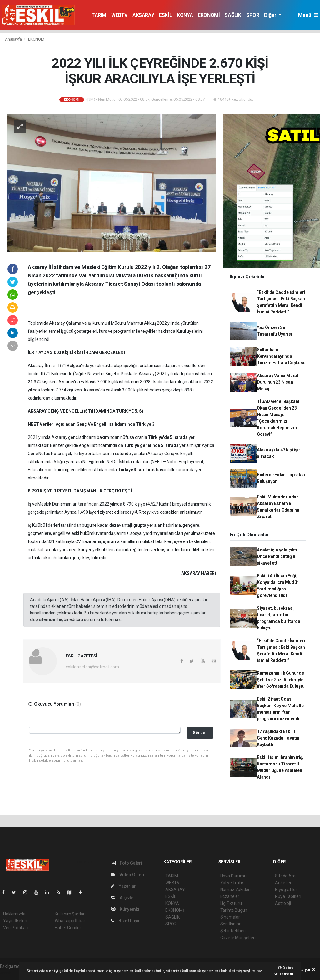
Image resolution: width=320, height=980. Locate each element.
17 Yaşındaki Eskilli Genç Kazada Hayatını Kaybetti (279, 738)
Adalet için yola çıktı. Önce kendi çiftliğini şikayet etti (278, 556)
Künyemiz (125, 909)
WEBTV (119, 15)
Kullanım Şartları (70, 914)
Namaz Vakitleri (235, 890)
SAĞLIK (233, 15)
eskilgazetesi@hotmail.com (92, 667)
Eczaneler (230, 896)
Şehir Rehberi (233, 931)
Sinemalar (230, 917)
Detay (286, 968)
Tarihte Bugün (234, 910)
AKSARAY (143, 15)
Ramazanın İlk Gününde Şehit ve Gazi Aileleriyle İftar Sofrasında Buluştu (281, 680)
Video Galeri (127, 875)
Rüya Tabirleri (288, 896)
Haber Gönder (68, 928)
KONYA (185, 15)
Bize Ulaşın (126, 921)
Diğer (271, 15)
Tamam (284, 974)
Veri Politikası (16, 928)
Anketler (283, 883)
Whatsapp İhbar (70, 921)
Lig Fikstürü (231, 903)
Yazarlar (123, 886)
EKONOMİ (209, 15)
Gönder (200, 733)
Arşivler (123, 898)
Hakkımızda (14, 914)
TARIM (99, 15)
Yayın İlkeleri (15, 921)
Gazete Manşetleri (238, 938)
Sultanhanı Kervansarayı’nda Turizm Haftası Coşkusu (281, 356)
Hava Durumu (233, 876)
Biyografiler (286, 890)
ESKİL (165, 15)
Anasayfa (14, 39)
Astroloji (283, 903)
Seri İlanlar (230, 924)
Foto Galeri (127, 863)
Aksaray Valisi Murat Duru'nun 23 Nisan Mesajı (278, 382)
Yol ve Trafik (232, 883)
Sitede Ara (285, 876)
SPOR (253, 15)
